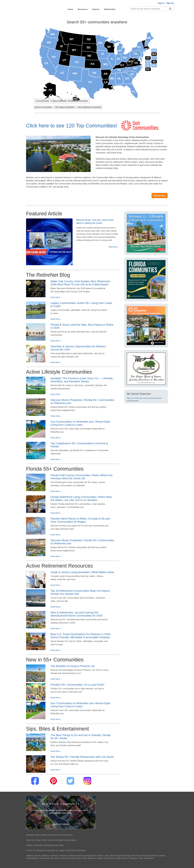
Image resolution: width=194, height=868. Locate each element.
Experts (44, 835)
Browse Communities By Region (39, 845)
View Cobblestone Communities (90, 107)
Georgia (88, 856)
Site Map (30, 835)
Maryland (119, 856)
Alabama (30, 856)
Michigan (127, 856)
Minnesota (136, 856)
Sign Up (170, 3)
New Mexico (56, 858)
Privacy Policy (41, 840)
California (45, 856)
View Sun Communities (43, 107)
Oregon (100, 858)
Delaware (73, 856)
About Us (30, 840)
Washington (149, 858)
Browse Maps (58, 845)
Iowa (107, 856)
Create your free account (144, 398)
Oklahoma (92, 858)
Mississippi (146, 856)
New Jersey (45, 858)
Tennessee (133, 858)
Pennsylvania (109, 858)
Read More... (114, 247)
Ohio (85, 858)
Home (37, 835)
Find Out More (160, 196)
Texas (141, 858)
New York (65, 858)
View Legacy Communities (65, 107)
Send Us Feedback (56, 840)
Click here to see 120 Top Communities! (72, 126)
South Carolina (122, 858)
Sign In (129, 398)
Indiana (101, 856)
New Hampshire (33, 858)
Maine (112, 856)
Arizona (37, 856)
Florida (80, 856)
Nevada (162, 856)
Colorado (54, 856)
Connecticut (63, 856)
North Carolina (76, 858)
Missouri (155, 856)
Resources (53, 835)
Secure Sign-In (71, 840)
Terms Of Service (66, 835)
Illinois (94, 856)
